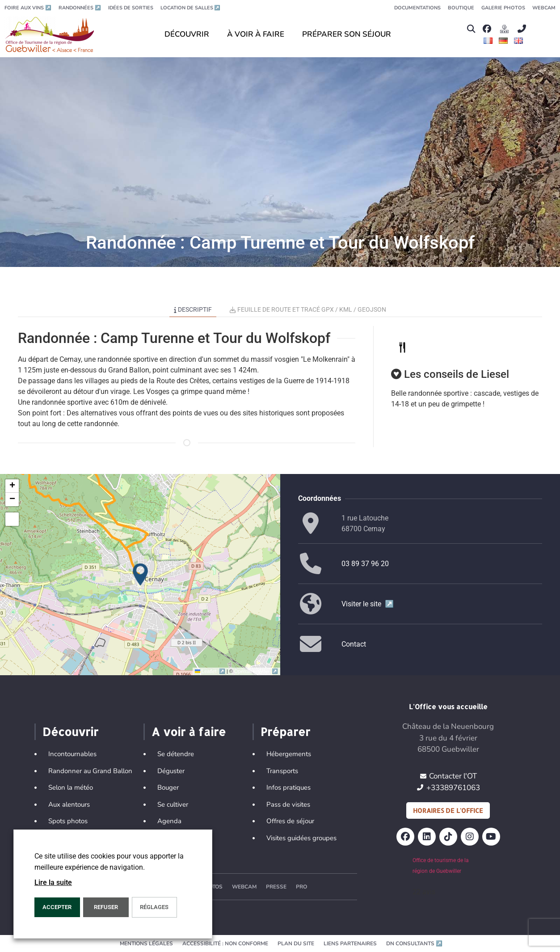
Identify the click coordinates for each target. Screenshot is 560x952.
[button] (471, 29)
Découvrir (70, 732)
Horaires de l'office (448, 810)
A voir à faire (189, 732)
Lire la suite (53, 882)
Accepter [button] (57, 907)
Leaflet (211, 671)
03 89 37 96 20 (365, 564)
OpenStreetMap (256, 671)
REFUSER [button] (106, 907)
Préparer (285, 732)
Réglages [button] (154, 907)
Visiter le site (368, 604)
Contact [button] (354, 644)
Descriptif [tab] (193, 309)
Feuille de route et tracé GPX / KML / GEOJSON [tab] (308, 309)
